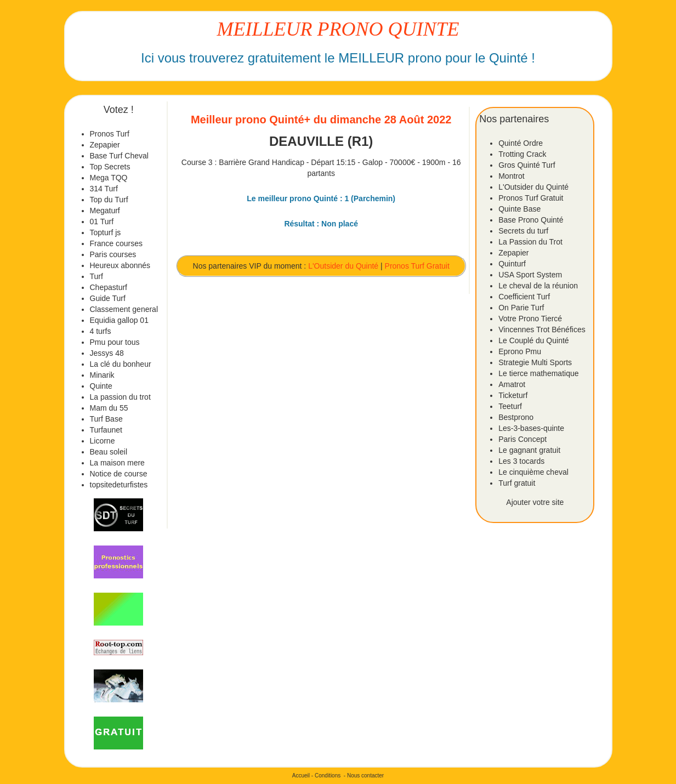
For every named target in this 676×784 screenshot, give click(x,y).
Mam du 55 (109, 408)
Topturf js (106, 232)
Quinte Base (519, 209)
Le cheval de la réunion (538, 286)
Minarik (102, 375)
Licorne (103, 441)
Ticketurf (513, 395)
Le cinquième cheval (533, 472)
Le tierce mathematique (538, 373)
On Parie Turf (521, 308)
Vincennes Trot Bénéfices (542, 329)
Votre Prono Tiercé (530, 319)
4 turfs (101, 331)
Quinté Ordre (521, 143)
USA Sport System (530, 275)
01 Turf (102, 221)
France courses (116, 243)
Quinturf (512, 264)
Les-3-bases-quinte (531, 428)
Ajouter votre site (535, 502)
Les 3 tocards (521, 461)
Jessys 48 (107, 353)
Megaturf (105, 211)
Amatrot (512, 384)
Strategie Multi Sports (535, 362)
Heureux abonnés (120, 265)
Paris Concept (522, 439)
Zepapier (105, 145)
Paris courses (113, 254)
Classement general (124, 309)
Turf (96, 276)
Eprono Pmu (520, 351)
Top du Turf (109, 200)
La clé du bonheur (121, 364)
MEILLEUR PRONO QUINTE (338, 29)
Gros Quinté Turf (527, 165)
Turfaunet (106, 430)
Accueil (301, 776)
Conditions (328, 776)
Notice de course (119, 474)
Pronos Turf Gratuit (417, 266)
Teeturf (510, 406)
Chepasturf (109, 287)
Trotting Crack (522, 154)
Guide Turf (108, 298)
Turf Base (106, 419)
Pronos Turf (110, 134)
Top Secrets (110, 167)
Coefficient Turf (524, 297)
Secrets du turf (523, 231)
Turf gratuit (517, 483)
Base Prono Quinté (531, 220)
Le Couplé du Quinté (533, 340)
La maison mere (117, 463)
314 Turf (104, 189)
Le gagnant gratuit (529, 450)
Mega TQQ (109, 178)
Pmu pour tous (115, 342)
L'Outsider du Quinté (343, 266)
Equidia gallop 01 (119, 320)
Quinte (101, 386)
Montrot (511, 176)
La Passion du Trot (530, 242)
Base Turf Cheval (119, 156)
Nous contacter (365, 776)
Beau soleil (109, 452)
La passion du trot (120, 397)
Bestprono (516, 417)
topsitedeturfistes (119, 485)
